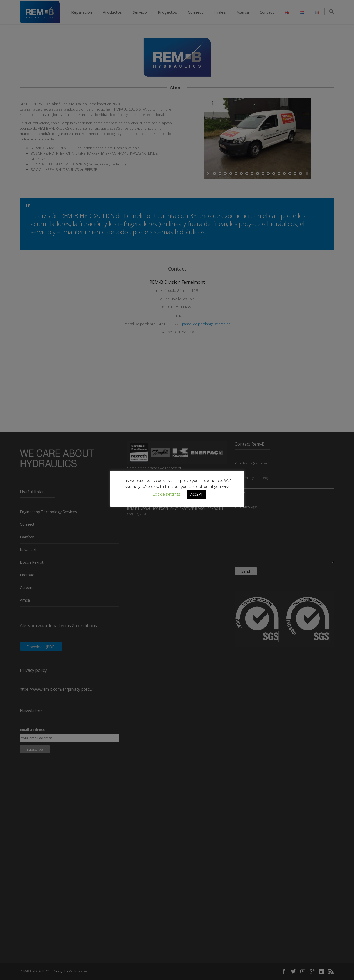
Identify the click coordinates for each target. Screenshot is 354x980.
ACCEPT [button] (196, 494)
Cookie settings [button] (166, 494)
